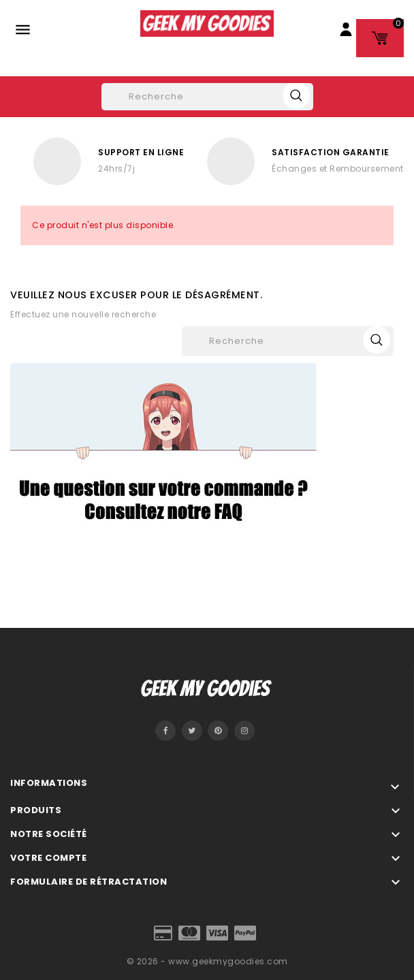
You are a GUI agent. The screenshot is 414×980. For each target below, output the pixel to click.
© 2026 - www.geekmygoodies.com (207, 961)
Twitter (192, 731)
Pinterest (218, 731)
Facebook (165, 731)
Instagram (244, 731)
